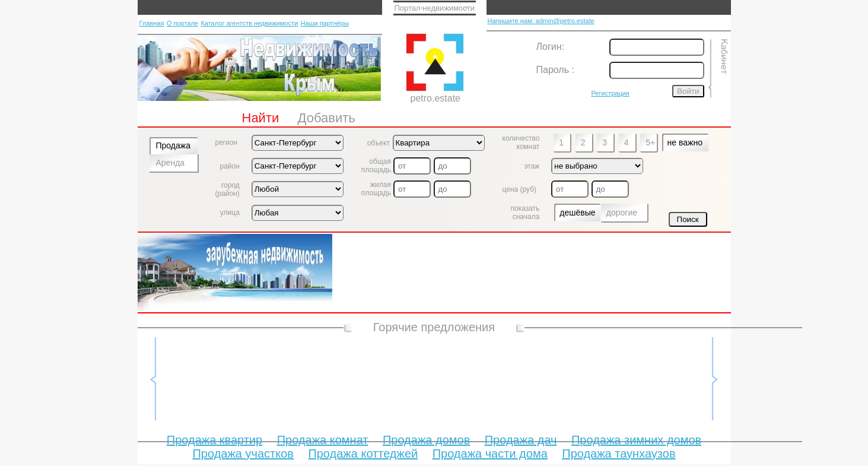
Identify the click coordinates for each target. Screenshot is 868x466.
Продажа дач (521, 440)
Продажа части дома (490, 454)
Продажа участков (243, 454)
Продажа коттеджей (363, 454)
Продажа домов (426, 440)
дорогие (622, 213)
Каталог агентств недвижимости (249, 23)
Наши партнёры (325, 23)
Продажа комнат (323, 440)
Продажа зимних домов (636, 440)
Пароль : (555, 70)
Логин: (550, 47)
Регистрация (611, 93)
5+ (650, 142)
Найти (261, 118)
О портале (182, 23)
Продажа (173, 145)
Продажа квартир (214, 440)
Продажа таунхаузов (619, 454)
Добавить (327, 118)
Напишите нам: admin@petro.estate (541, 21)
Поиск (688, 219)
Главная (152, 23)
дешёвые (577, 213)
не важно (685, 142)
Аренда (171, 163)
